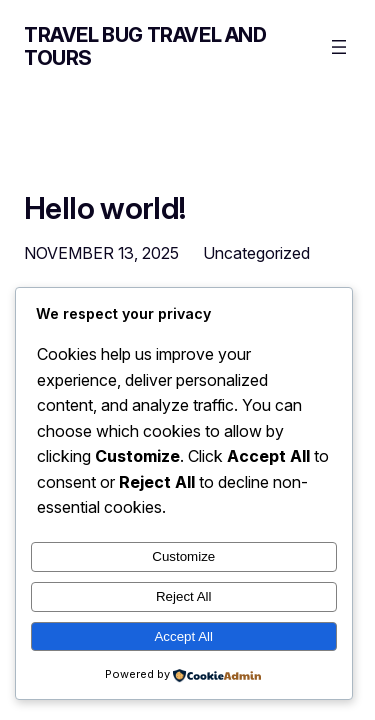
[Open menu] (339, 47)
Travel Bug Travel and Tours (145, 46)
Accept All (183, 636)
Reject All (184, 596)
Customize (183, 556)
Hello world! (105, 207)
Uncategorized (256, 253)
